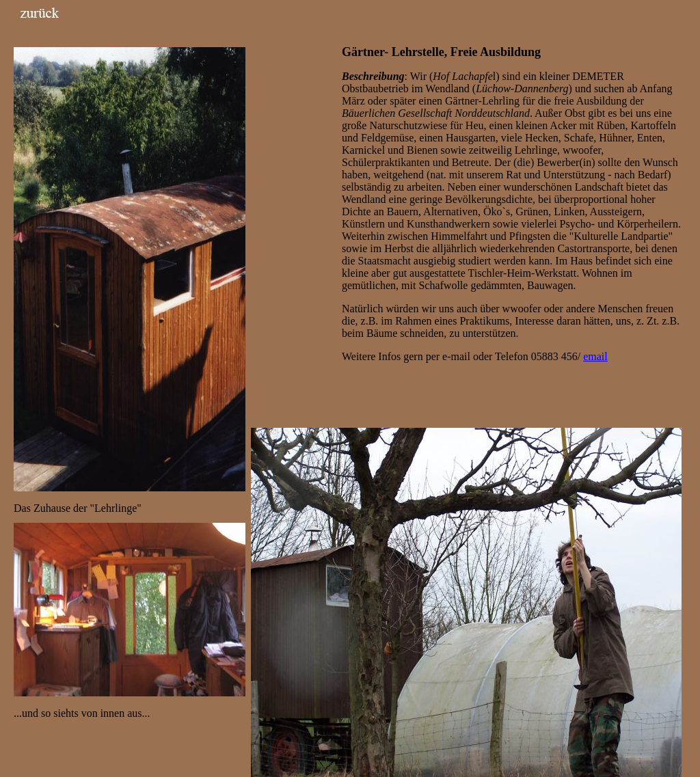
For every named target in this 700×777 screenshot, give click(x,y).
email (595, 356)
